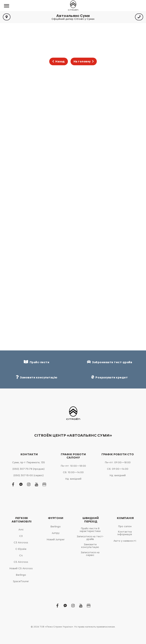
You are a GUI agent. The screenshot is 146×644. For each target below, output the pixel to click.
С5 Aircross (21, 562)
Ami (21, 530)
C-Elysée (21, 549)
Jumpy (56, 533)
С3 (21, 536)
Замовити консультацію (90, 546)
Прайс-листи (36, 362)
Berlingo (21, 575)
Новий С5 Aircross (21, 568)
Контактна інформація (125, 533)
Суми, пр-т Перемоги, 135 (29, 462)
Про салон (125, 526)
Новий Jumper (56, 539)
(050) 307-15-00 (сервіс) (29, 475)
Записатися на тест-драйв (90, 538)
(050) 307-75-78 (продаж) (29, 469)
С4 (21, 555)
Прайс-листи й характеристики (90, 530)
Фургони (56, 518)
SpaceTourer (21, 581)
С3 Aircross (21, 543)
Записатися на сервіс (90, 554)
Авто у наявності (125, 541)
